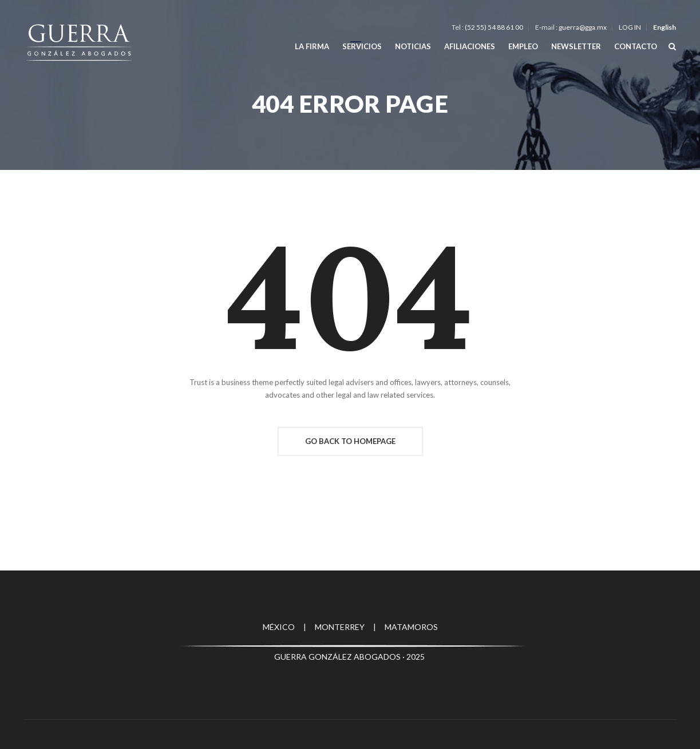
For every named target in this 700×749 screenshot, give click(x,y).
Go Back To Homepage (350, 441)
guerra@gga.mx (583, 27)
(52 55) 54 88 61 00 (494, 27)
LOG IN (630, 27)
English (665, 27)
